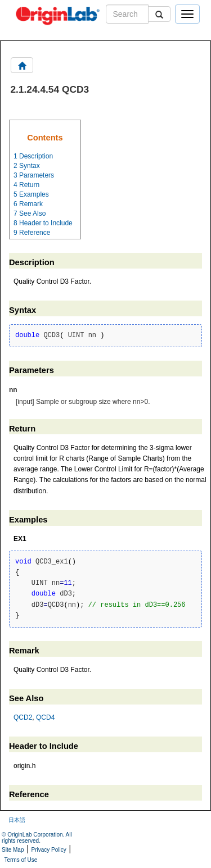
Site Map (13, 850)
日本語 (17, 820)
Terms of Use (21, 860)
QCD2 (23, 717)
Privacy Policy (49, 850)
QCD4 (45, 717)
